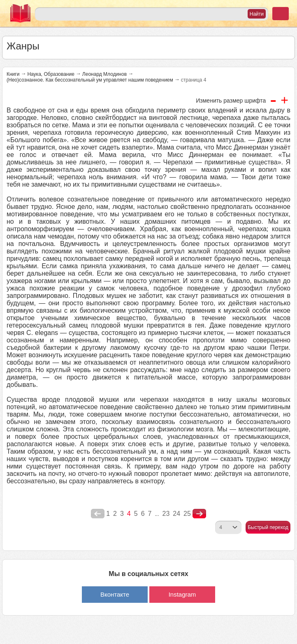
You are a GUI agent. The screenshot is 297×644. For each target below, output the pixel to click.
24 (176, 514)
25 (187, 514)
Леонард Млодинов (104, 74)
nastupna (199, 514)
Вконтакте (115, 594)
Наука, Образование (51, 74)
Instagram (182, 594)
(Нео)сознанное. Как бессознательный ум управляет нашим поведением (90, 80)
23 (166, 514)
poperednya (98, 514)
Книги (13, 74)
